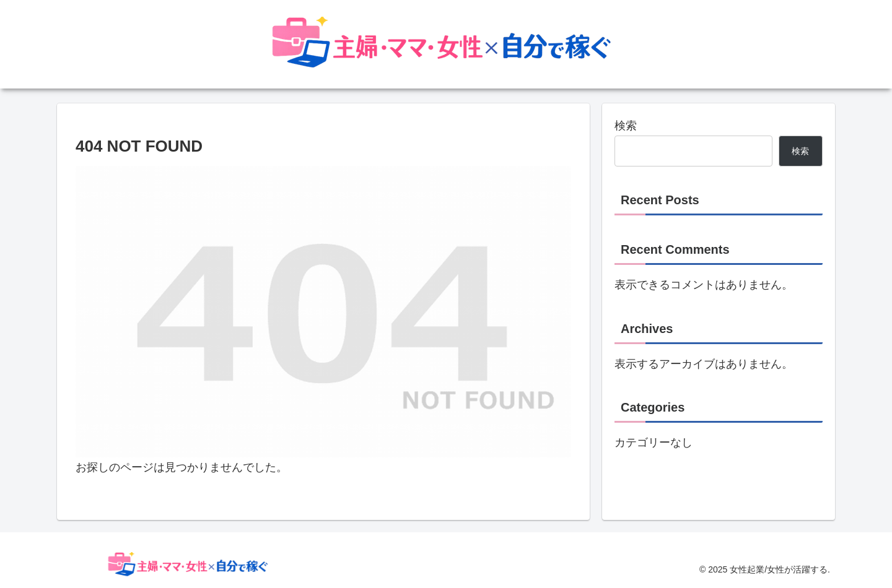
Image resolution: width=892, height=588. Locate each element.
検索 (626, 126)
